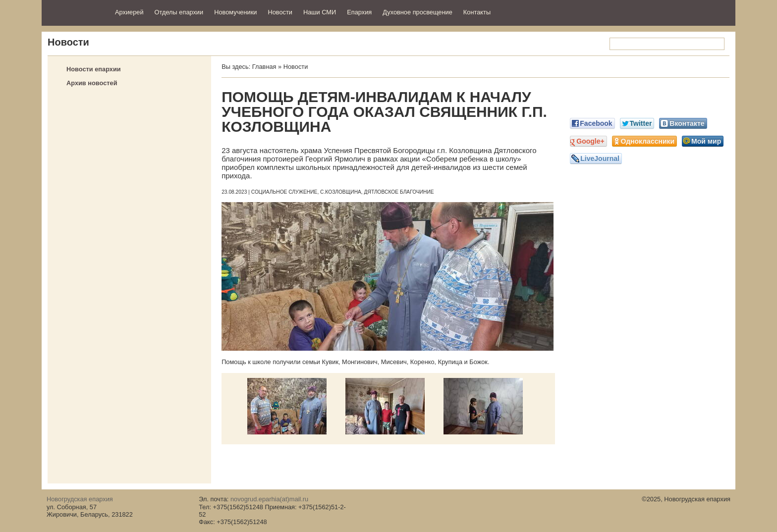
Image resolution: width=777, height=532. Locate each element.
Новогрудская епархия (75, 12)
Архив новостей (92, 83)
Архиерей (129, 12)
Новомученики (235, 12)
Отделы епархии (179, 12)
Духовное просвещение (417, 12)
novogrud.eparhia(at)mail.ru (269, 499)
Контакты (477, 12)
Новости (280, 12)
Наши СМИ (320, 12)
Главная (264, 67)
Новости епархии (94, 69)
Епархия (359, 12)
